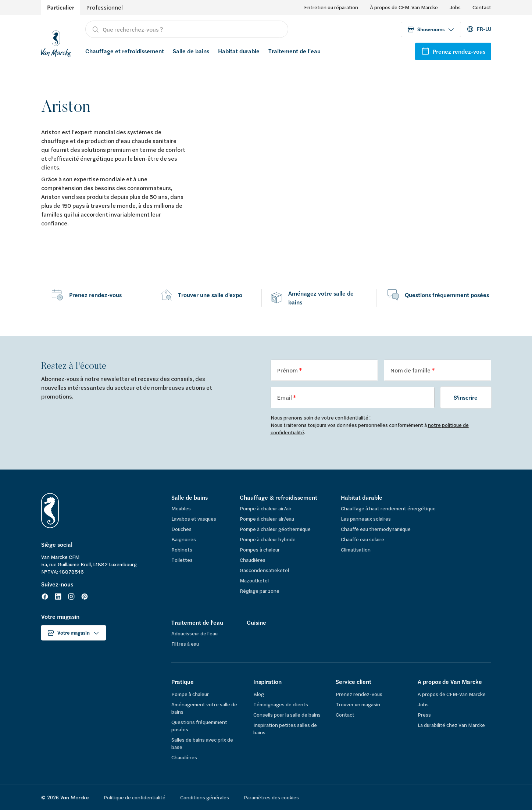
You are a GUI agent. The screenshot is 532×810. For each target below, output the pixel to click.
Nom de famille (411, 370)
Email (285, 397)
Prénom (288, 370)
